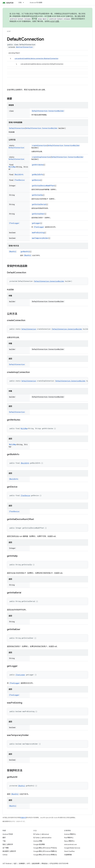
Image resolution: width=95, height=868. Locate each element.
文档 (20, 3)
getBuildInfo (37, 175)
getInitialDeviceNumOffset (43, 186)
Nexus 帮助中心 (69, 841)
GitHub (5, 855)
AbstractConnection (24, 47)
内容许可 (23, 818)
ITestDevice (19, 180)
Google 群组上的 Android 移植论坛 (45, 855)
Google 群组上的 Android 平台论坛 (45, 848)
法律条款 (22, 864)
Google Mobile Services (72, 848)
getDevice (36, 180)
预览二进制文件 (8, 844)
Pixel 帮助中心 (69, 838)
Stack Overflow (69, 851)
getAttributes (38, 165)
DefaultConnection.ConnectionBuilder (48, 111)
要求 (4, 838)
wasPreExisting (38, 233)
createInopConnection (41, 157)
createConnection (39, 145)
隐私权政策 (36, 864)
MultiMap (12, 167)
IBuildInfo (19, 175)
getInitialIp (37, 195)
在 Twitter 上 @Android (41, 834)
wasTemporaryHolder (40, 238)
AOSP (9, 31)
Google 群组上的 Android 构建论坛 (45, 851)
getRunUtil (25, 252)
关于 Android (7, 864)
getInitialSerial (39, 204)
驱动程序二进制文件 (9, 851)
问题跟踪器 (68, 855)
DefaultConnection (17, 128)
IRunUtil (13, 252)
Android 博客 (38, 841)
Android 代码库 (8, 834)
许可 (28, 864)
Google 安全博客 (39, 844)
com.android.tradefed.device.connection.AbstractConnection (36, 58)
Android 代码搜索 (36, 3)
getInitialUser (38, 214)
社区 (15, 864)
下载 (4, 841)
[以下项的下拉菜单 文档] (24, 3)
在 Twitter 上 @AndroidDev (42, 838)
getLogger (36, 223)
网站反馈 (45, 864)
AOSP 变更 (55, 21)
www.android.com (71, 844)
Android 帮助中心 (70, 834)
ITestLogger (14, 223)
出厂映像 (6, 848)
